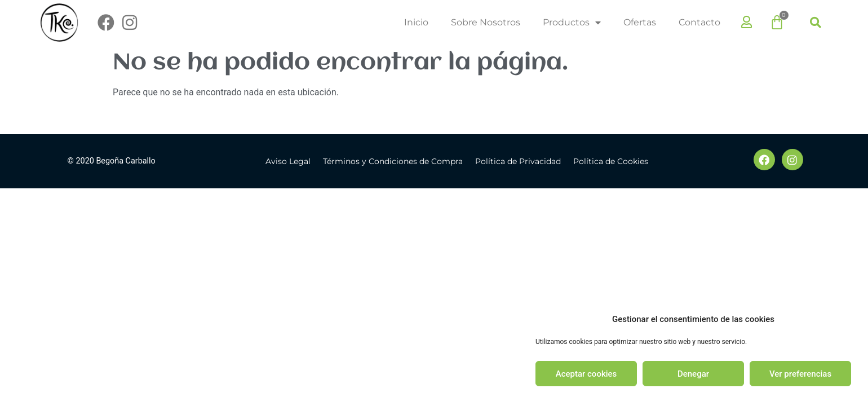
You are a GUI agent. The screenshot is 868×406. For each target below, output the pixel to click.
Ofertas (640, 22)
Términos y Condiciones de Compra (393, 161)
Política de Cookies (611, 161)
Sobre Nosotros (486, 22)
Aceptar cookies (586, 374)
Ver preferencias (800, 374)
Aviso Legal (288, 161)
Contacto (699, 22)
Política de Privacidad (518, 161)
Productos (572, 23)
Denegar (693, 374)
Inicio (416, 22)
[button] (816, 23)
